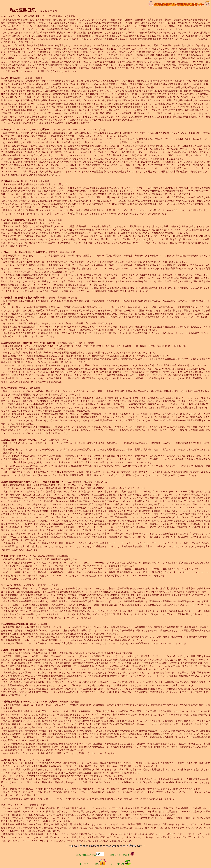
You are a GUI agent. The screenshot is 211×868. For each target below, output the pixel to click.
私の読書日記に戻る (90, 855)
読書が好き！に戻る (122, 855)
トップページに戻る (93, 864)
